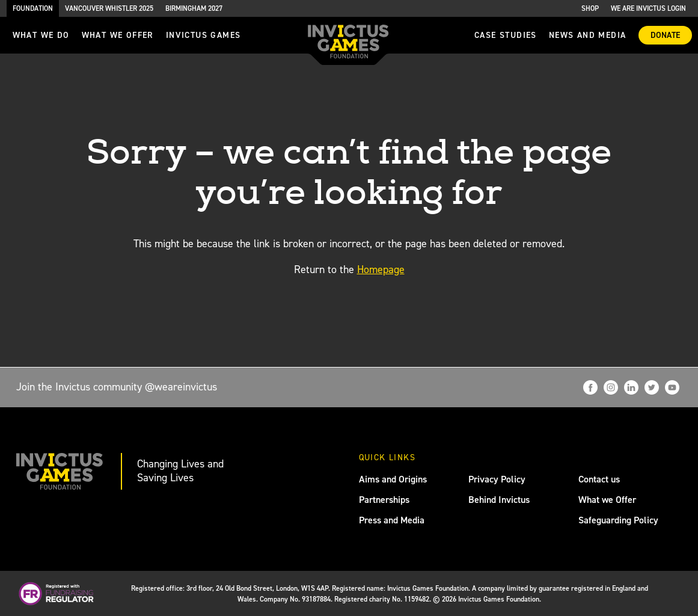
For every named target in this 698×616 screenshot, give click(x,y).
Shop (590, 8)
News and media (588, 35)
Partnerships (384, 500)
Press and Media (392, 520)
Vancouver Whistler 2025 (109, 8)
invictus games (204, 35)
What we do (41, 35)
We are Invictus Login (648, 8)
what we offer (118, 35)
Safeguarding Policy (618, 520)
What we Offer (607, 500)
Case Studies (506, 35)
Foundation (33, 8)
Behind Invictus (499, 500)
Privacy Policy (497, 479)
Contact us (599, 479)
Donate (665, 35)
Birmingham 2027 (194, 8)
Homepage (381, 269)
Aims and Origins (393, 479)
